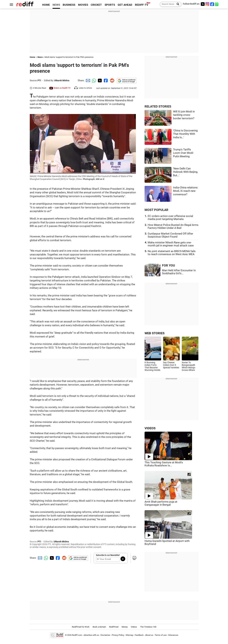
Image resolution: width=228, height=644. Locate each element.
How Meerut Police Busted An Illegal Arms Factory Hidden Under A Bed (173, 226)
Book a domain (99, 627)
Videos (134, 627)
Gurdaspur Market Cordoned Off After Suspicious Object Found (170, 235)
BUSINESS (69, 5)
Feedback (139, 635)
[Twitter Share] (99, 80)
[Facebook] (212, 4)
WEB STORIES (155, 333)
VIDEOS (150, 428)
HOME (46, 5)
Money (125, 627)
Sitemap (129, 635)
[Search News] (177, 4)
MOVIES (83, 5)
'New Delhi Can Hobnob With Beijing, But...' (185, 172)
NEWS (56, 5)
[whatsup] (217, 4)
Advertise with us (91, 635)
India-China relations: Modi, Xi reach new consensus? (186, 191)
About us (149, 635)
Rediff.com (77, 635)
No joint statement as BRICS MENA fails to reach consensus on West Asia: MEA (172, 253)
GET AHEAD (125, 5)
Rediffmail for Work (81, 627)
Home (32, 57)
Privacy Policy (118, 635)
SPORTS (110, 5)
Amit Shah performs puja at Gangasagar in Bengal (161, 503)
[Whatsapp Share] (93, 80)
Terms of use (161, 635)
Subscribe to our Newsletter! (108, 555)
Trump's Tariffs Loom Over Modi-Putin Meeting (183, 153)
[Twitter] (203, 4)
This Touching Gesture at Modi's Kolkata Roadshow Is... (164, 464)
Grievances (173, 635)
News (40, 57)
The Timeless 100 (148, 627)
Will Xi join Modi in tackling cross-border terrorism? (184, 115)
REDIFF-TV (142, 5)
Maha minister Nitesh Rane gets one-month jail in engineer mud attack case (171, 244)
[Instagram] (207, 4)
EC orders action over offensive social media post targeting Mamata (170, 218)
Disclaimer (105, 635)
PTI (39, 80)
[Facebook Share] (105, 80)
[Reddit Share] (111, 80)
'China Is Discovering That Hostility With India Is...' (185, 134)
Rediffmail (114, 627)
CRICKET (96, 5)
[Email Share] (87, 80)
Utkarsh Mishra (62, 80)
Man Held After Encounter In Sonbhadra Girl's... (179, 272)
